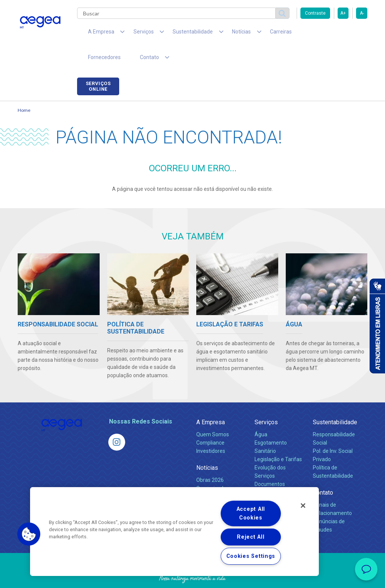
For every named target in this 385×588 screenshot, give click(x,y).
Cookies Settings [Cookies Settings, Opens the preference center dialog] (251, 556)
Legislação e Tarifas (278, 438)
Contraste (315, 13)
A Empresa (211, 401)
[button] (29, 534)
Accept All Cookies (251, 513)
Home (24, 89)
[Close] (303, 506)
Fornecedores (292, 34)
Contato (323, 471)
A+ (343, 13)
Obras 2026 (210, 459)
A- (362, 13)
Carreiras (252, 34)
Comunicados (213, 467)
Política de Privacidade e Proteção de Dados (192, 577)
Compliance (210, 421)
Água (261, 413)
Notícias (207, 446)
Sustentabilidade (335, 401)
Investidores (211, 430)
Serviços (266, 401)
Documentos (270, 463)
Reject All (251, 537)
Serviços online (346, 35)
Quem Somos (213, 413)
